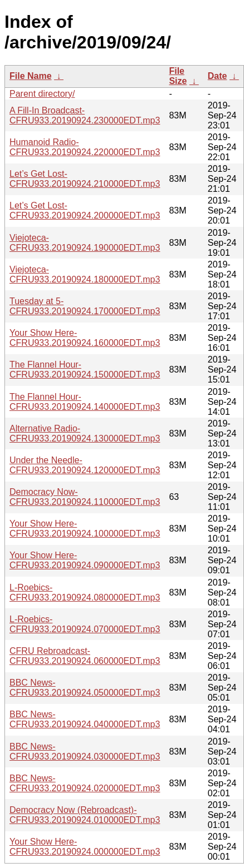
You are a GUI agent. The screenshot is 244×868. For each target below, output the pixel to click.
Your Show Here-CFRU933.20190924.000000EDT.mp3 (85, 847)
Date (218, 76)
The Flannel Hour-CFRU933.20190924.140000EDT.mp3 (85, 402)
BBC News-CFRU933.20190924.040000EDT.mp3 (85, 719)
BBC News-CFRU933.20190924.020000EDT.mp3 (85, 783)
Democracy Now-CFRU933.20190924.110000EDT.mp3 (85, 497)
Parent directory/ (42, 94)
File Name (31, 76)
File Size (178, 76)
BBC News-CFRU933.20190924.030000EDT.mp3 (85, 752)
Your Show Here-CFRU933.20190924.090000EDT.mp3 (85, 560)
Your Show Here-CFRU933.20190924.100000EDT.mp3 (85, 529)
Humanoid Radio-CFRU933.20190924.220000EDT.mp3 (85, 147)
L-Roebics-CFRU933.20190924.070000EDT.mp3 (85, 624)
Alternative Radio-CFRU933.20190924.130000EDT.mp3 (85, 433)
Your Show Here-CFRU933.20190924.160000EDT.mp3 (85, 338)
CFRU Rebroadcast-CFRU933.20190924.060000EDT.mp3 (85, 656)
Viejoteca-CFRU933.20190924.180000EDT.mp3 (85, 274)
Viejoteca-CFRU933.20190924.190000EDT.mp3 (85, 243)
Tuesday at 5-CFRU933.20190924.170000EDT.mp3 (85, 306)
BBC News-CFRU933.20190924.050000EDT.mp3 (85, 688)
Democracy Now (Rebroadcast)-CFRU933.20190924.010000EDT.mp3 (85, 815)
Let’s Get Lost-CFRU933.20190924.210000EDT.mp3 (85, 179)
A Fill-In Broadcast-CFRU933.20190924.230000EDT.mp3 (85, 115)
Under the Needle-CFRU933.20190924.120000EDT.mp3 (85, 465)
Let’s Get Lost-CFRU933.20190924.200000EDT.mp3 (85, 210)
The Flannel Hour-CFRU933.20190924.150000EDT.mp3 (85, 369)
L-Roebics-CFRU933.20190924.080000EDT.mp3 (85, 592)
